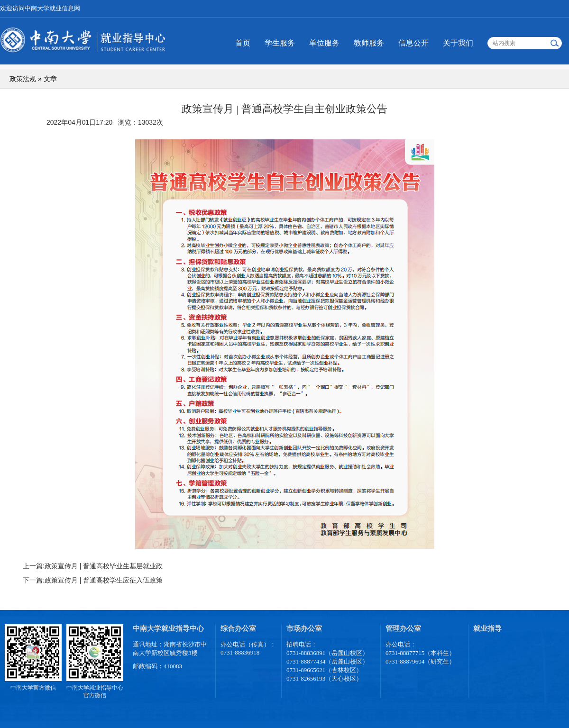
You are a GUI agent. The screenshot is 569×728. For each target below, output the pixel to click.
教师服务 (369, 43)
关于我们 (458, 43)
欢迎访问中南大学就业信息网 (40, 8)
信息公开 (413, 43)
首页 (243, 43)
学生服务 (280, 43)
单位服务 (324, 43)
